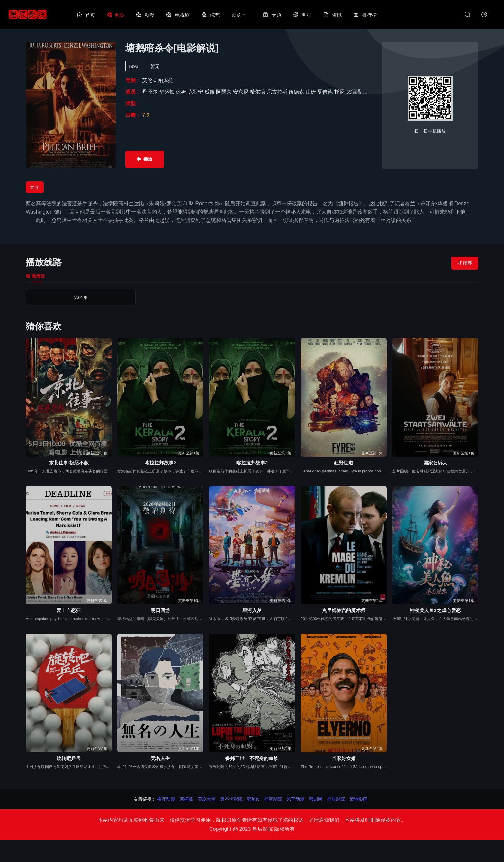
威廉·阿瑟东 (219, 92)
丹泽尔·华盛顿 (159, 92)
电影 (115, 15)
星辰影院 (336, 799)
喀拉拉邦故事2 (160, 463)
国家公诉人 (435, 463)
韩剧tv (253, 799)
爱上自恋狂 (69, 610)
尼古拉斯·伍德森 (286, 92)
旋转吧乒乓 (69, 758)
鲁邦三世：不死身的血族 (252, 758)
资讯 (332, 15)
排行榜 (365, 15)
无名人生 (160, 758)
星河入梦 (252, 610)
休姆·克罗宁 (190, 92)
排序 (465, 263)
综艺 (211, 15)
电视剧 (178, 15)
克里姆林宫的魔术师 (344, 610)
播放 (145, 159)
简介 (35, 187)
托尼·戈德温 (349, 92)
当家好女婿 (344, 758)
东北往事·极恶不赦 (69, 463)
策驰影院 (358, 799)
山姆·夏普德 (320, 92)
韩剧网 (316, 799)
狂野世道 (344, 463)
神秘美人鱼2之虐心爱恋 (435, 610)
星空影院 (273, 799)
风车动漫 (295, 799)
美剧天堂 (207, 799)
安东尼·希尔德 (250, 92)
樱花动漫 (166, 799)
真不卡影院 (231, 799)
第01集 (53, 298)
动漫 (145, 15)
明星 (302, 15)
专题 (272, 15)
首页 (86, 15)
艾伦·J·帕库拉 (158, 80)
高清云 (35, 276)
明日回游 (160, 610)
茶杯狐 (186, 799)
